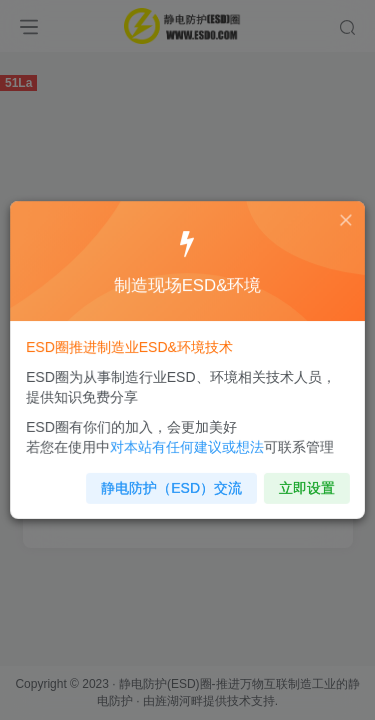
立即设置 (301, 481)
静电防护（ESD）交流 (172, 481)
